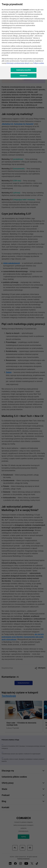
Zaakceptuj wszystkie (24, 70)
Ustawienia (23, 76)
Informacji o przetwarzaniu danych (18, 63)
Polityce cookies (39, 63)
